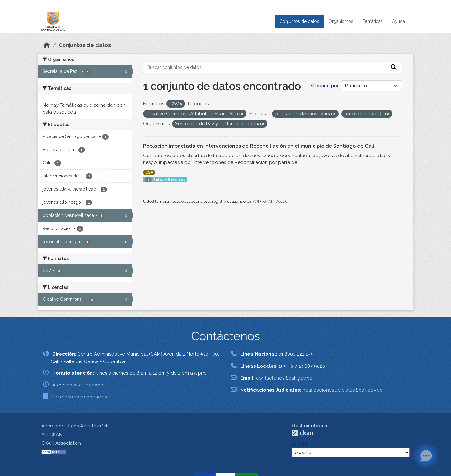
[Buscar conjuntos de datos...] (265, 67)
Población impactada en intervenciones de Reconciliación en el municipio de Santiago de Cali (259, 146)
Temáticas (373, 21)
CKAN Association (61, 443)
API (256, 201)
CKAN (303, 433)
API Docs (276, 201)
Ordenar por (325, 86)
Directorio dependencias (79, 397)
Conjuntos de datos (299, 21)
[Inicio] (47, 45)
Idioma (300, 444)
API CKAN (52, 435)
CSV (149, 172)
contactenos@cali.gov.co (284, 378)
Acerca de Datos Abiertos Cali (75, 426)
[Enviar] (394, 67)
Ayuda (399, 21)
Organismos (341, 21)
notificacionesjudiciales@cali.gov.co (343, 390)
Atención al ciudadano (78, 385)
